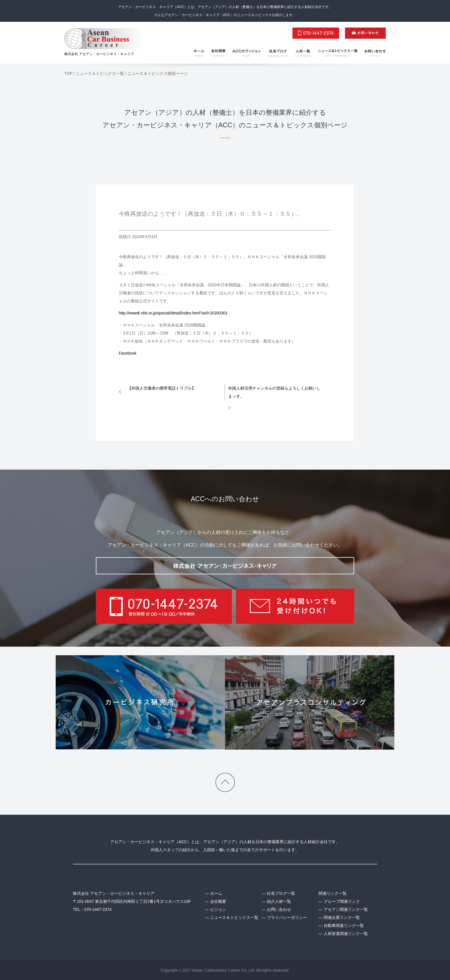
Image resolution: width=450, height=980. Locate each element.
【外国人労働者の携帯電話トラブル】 (162, 388)
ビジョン (218, 909)
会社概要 (218, 901)
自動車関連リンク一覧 (344, 925)
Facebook (128, 353)
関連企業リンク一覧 (342, 917)
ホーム (216, 893)
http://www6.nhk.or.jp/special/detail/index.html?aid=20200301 (173, 313)
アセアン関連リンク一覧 (346, 909)
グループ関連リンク (342, 901)
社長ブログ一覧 (281, 893)
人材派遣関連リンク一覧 (346, 934)
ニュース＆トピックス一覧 (234, 917)
